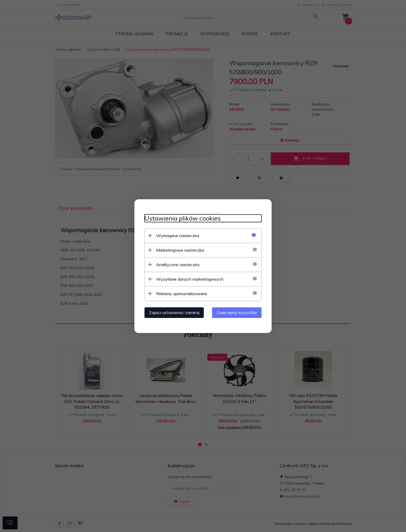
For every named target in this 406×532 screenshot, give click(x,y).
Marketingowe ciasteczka (179, 250)
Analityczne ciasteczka (177, 264)
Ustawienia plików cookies (182, 218)
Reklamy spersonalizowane (181, 293)
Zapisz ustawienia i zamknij (173, 312)
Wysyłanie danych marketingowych (189, 279)
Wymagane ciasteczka (177, 235)
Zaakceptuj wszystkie (238, 312)
